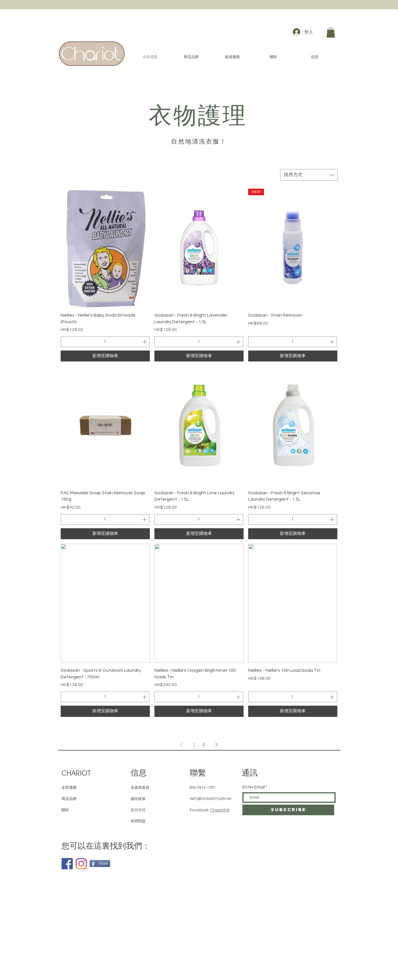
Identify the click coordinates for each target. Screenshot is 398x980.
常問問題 (138, 821)
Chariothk (220, 810)
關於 (65, 810)
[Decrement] (65, 342)
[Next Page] (217, 744)
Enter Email (254, 787)
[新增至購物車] (105, 356)
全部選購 (69, 788)
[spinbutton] (105, 342)
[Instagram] (81, 864)
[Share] (100, 864)
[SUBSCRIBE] (288, 810)
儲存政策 (138, 799)
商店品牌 (69, 799)
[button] (331, 32)
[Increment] (145, 342)
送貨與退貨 (140, 788)
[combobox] (309, 175)
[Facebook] (67, 864)
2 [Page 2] (204, 744)
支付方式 (138, 810)
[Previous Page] (181, 744)
